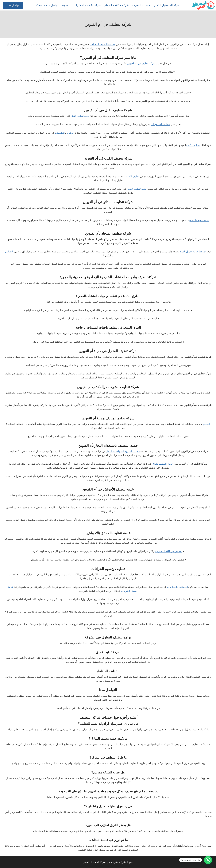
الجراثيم (9, 252)
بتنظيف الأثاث (193, 145)
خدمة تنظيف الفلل (80, 116)
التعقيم (206, 424)
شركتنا (202, 252)
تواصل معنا (13, 5)
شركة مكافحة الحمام (117, 5)
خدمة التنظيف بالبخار (162, 464)
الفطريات (172, 587)
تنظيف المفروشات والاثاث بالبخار (123, 451)
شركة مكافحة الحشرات (87, 5)
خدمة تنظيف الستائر (199, 220)
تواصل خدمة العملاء (47, 5)
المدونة (66, 5)
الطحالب (183, 587)
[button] (208, 860)
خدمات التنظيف (141, 5)
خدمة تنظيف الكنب (137, 189)
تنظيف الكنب (133, 177)
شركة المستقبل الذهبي (167, 5)
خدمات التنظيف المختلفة (103, 44)
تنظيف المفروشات (160, 124)
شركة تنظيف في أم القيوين (141, 63)
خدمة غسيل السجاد (188, 252)
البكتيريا (70, 133)
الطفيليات (60, 133)
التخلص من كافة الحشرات (169, 551)
